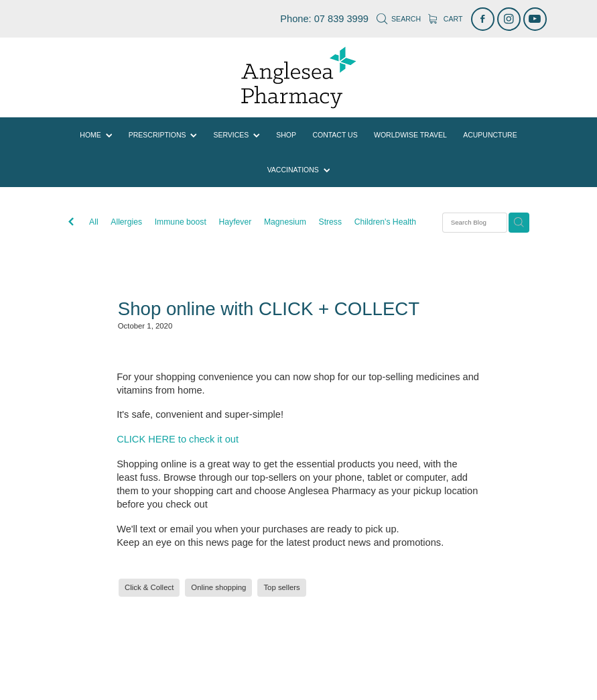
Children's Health (385, 222)
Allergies (126, 222)
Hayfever (236, 222)
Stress (331, 222)
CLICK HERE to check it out (178, 439)
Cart (445, 19)
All (94, 222)
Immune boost (181, 222)
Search (399, 19)
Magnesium (285, 222)
